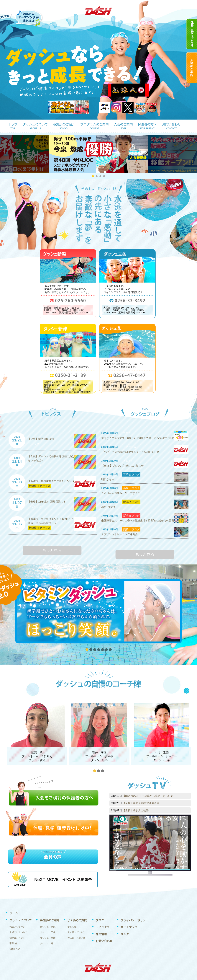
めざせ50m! (108, 507)
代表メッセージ (17, 927)
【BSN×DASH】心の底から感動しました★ (148, 796)
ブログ (127, 433)
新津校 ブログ (131, 502)
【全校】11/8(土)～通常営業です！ (48, 502)
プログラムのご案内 (95, 127)
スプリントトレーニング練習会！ (121, 534)
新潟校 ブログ (131, 516)
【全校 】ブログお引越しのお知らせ (122, 466)
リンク (125, 934)
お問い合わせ (171, 127)
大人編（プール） (76, 932)
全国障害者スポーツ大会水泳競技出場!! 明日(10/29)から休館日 (138, 521)
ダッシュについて (35, 127)
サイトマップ (129, 927)
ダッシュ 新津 (48, 938)
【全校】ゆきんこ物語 (136, 810)
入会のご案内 (123, 127)
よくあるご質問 (77, 920)
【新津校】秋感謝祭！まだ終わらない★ (51, 481)
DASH (99, 10)
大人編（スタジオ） (78, 938)
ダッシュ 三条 (48, 932)
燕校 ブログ (131, 488)
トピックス (35, 444)
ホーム (14, 913)
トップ (13, 127)
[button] (93, 176)
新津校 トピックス (40, 486)
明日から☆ (108, 479)
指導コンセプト (17, 938)
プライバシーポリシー (134, 920)
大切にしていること (19, 932)
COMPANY (15, 949)
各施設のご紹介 (64, 127)
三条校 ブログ (131, 474)
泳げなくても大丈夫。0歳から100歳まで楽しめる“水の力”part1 (138, 438)
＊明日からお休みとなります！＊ (121, 493)
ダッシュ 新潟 (48, 927)
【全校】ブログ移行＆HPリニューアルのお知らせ (130, 452)
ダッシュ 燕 (47, 943)
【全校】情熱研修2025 (41, 439)
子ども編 (72, 927)
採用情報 (101, 934)
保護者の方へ (147, 127)
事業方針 (14, 943)
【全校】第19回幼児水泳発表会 (141, 803)
